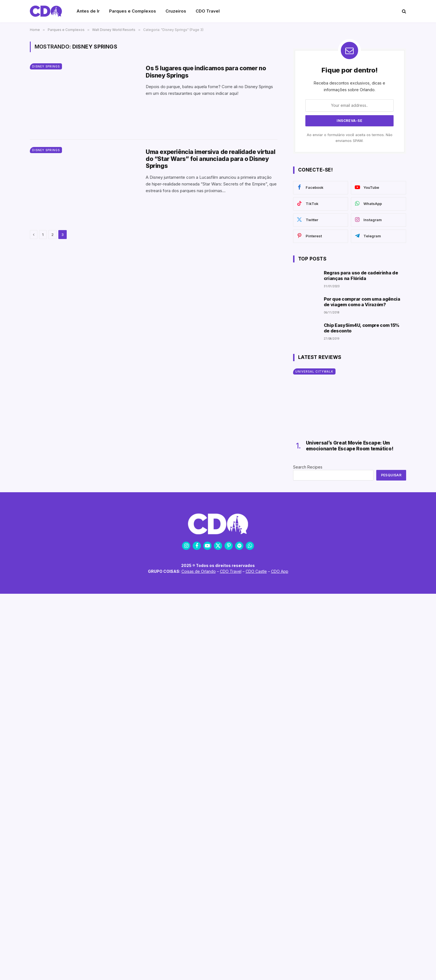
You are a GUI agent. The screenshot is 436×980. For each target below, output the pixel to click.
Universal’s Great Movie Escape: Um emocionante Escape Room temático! (350, 446)
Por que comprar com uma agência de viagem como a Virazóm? (362, 302)
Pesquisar (391, 475)
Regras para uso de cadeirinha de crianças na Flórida (361, 276)
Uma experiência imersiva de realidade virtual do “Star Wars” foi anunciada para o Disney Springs (210, 159)
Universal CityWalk (314, 371)
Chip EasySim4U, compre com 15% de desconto (362, 328)
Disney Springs (46, 66)
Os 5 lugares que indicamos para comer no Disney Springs (206, 72)
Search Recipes (308, 467)
